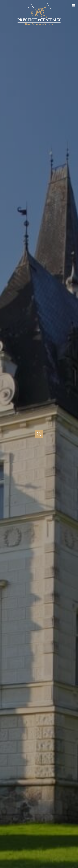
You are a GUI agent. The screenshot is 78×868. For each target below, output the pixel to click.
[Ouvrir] (39, 434)
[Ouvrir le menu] (75, 6)
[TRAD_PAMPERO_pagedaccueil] (39, 26)
